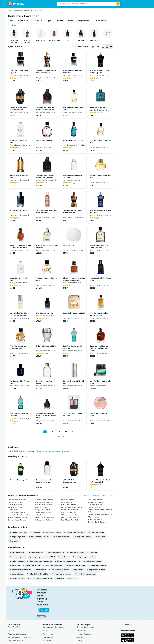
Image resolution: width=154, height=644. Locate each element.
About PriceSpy (15, 612)
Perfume (28, 10)
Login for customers (17, 626)
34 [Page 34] (72, 432)
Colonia (66, 451)
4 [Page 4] (56, 432)
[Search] (118, 4)
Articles (81, 622)
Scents (44, 451)
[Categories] (3, 4)
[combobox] (87, 4)
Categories (82, 626)
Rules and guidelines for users (55, 612)
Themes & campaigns (87, 612)
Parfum (50, 451)
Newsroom (82, 615)
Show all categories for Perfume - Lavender (98, 495)
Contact (12, 615)
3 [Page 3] (52, 432)
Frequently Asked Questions (20, 629)
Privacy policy (49, 619)
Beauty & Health (18, 10)
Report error (60, 436)
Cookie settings (50, 626)
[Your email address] (52, 595)
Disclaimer (48, 615)
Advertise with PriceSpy (18, 619)
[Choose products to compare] (93, 47)
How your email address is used (47, 600)
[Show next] (76, 432)
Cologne (38, 451)
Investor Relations (85, 619)
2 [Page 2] (48, 432)
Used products (84, 629)
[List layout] (107, 47)
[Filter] (3, 12)
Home (10, 10)
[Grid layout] (103, 47)
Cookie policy (49, 622)
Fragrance (57, 451)
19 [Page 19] (65, 432)
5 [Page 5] (59, 432)
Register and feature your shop (21, 622)
